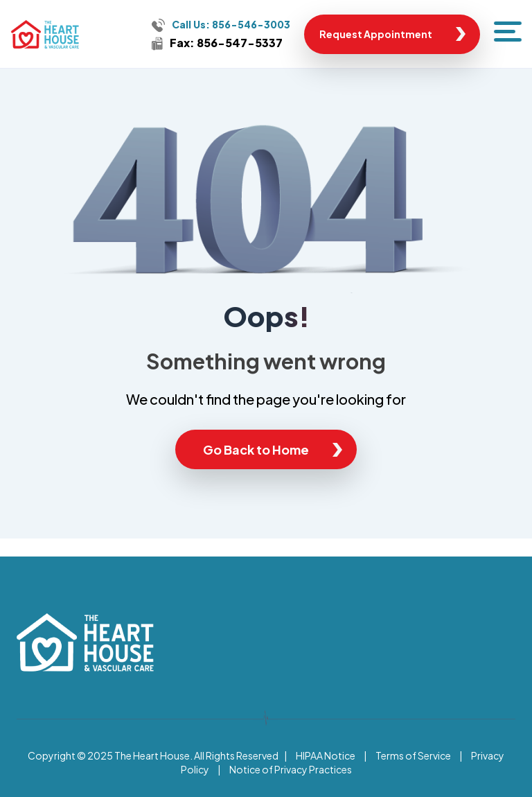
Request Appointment (376, 34)
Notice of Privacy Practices (291, 769)
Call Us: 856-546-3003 (231, 24)
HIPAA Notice (326, 755)
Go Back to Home (256, 449)
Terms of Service (413, 755)
